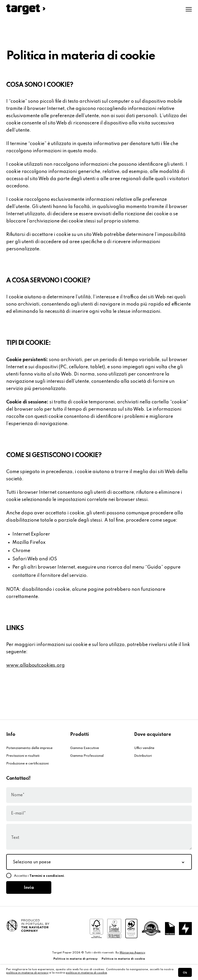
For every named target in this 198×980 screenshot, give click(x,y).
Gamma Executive (85, 748)
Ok (185, 973)
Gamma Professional (87, 756)
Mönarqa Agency (132, 953)
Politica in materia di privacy (75, 959)
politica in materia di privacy (27, 973)
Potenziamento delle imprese (29, 748)
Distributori (143, 756)
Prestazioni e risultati (23, 756)
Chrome (21, 551)
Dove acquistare (153, 735)
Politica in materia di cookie (123, 959)
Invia (29, 888)
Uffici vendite (144, 748)
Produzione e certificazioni (27, 764)
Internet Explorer (31, 534)
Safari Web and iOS (35, 559)
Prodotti (80, 735)
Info (11, 735)
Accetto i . (40, 876)
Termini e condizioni (47, 876)
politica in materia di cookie (86, 973)
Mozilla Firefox (29, 543)
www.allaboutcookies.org (35, 665)
